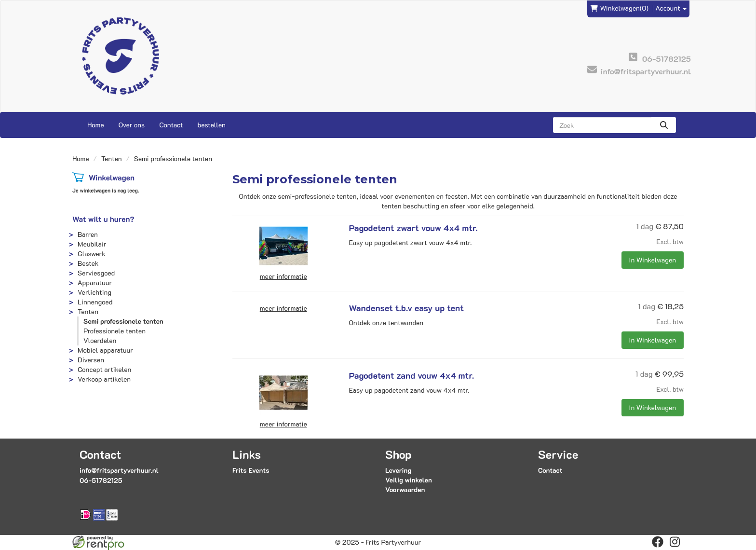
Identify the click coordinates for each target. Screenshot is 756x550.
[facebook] (658, 542)
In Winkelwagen (653, 260)
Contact (171, 125)
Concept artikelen (104, 369)
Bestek (88, 263)
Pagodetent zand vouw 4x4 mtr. (412, 375)
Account (671, 8)
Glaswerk (92, 254)
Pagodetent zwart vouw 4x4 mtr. (413, 228)
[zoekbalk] (602, 125)
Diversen (91, 360)
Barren (88, 234)
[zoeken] (664, 125)
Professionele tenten (115, 331)
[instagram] (675, 542)
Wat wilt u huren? (103, 219)
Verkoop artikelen (104, 379)
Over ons (132, 125)
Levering (398, 470)
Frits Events (251, 470)
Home (96, 125)
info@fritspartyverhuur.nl (119, 470)
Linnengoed (95, 302)
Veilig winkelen (409, 480)
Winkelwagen (112, 177)
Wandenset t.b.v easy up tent (407, 308)
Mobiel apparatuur (105, 350)
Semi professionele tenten (123, 321)
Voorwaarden (405, 489)
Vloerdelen (100, 340)
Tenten (112, 158)
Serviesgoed (96, 273)
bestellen (211, 125)
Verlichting (94, 292)
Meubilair (92, 244)
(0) (619, 8)
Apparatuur (95, 282)
